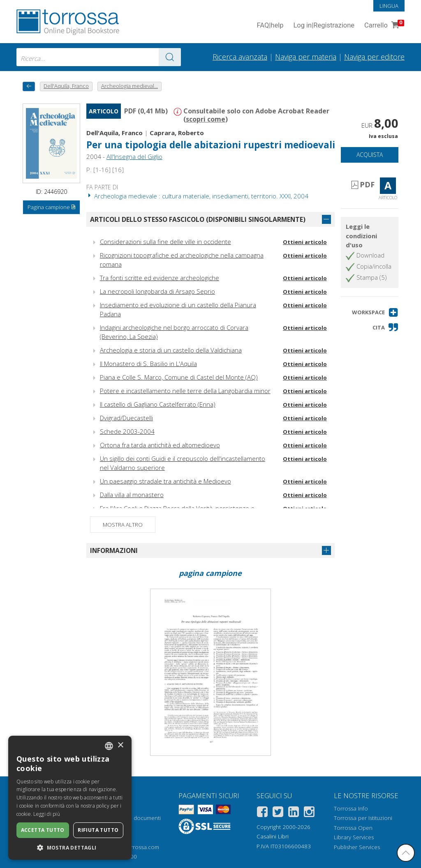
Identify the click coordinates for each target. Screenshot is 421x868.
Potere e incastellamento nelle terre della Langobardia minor (185, 391)
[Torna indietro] (29, 86)
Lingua (389, 6)
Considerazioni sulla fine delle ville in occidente (165, 242)
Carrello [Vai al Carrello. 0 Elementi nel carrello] (383, 26)
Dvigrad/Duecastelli (126, 418)
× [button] (120, 745)
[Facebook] (262, 813)
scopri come (206, 119)
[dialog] (70, 798)
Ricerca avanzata (240, 57)
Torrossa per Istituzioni (363, 818)
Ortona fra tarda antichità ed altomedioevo (160, 445)
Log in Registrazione (324, 26)
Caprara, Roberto (177, 133)
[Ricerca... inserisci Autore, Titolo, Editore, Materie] (99, 57)
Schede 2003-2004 (127, 431)
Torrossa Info (351, 808)
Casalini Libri (273, 836)
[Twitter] (278, 813)
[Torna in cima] (406, 853)
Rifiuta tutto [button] (98, 830)
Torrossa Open (353, 828)
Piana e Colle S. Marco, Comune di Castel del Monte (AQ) (179, 377)
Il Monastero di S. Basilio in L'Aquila (148, 364)
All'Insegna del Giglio (134, 157)
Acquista (370, 155)
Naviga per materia (306, 57)
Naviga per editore (374, 57)
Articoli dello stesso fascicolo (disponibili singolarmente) (198, 219)
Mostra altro (123, 525)
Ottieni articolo (305, 242)
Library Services (354, 837)
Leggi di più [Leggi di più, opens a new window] (47, 814)
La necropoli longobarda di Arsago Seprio (157, 291)
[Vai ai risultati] (170, 57)
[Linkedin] (294, 813)
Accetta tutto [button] (43, 830)
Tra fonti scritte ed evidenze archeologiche (160, 278)
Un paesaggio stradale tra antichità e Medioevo (165, 481)
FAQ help (270, 26)
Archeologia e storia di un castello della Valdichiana (171, 350)
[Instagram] (309, 813)
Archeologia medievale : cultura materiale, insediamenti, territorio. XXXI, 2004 (197, 196)
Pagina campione (52, 207)
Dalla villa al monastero (132, 495)
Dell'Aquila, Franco (115, 133)
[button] (375, 312)
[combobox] (99, 57)
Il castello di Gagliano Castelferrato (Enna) (158, 404)
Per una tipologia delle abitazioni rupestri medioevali (211, 145)
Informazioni (114, 550)
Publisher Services (357, 847)
